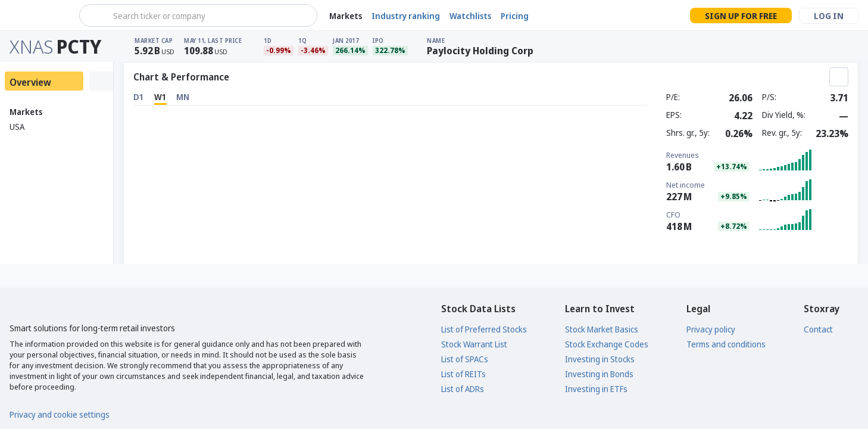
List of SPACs (465, 359)
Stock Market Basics (602, 329)
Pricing (515, 16)
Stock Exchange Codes (607, 344)
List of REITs (463, 374)
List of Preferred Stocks (484, 329)
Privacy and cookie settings (60, 414)
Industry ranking (406, 16)
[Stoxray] (38, 15)
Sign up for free (741, 16)
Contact (818, 329)
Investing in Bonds (599, 374)
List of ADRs (463, 389)
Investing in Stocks (600, 359)
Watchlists (470, 16)
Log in (829, 16)
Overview (30, 82)
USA (17, 127)
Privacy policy (711, 329)
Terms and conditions (726, 344)
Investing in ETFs (596, 389)
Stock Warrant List (474, 344)
